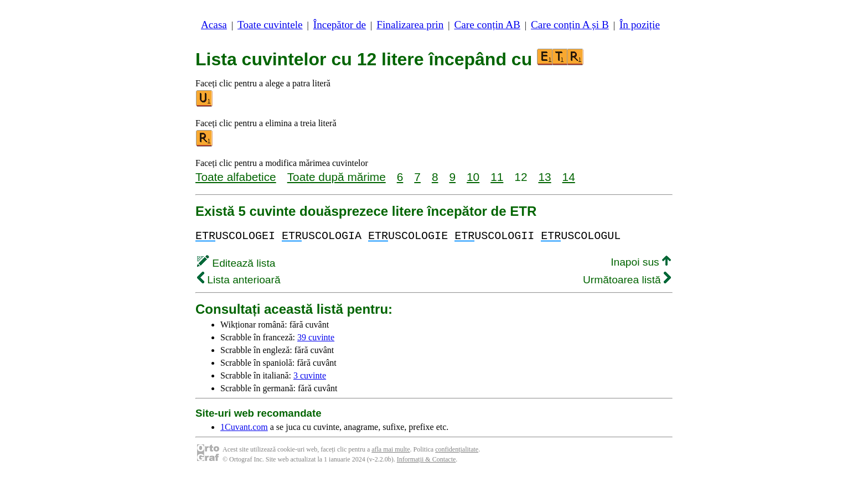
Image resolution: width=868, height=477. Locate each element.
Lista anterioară (239, 280)
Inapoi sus (641, 262)
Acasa (214, 25)
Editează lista (236, 263)
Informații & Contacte (427, 459)
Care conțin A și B (570, 25)
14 (569, 177)
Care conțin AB (487, 25)
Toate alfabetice (236, 177)
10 (473, 177)
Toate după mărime (337, 177)
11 (497, 177)
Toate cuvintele (270, 25)
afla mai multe (391, 449)
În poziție (640, 25)
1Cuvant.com (244, 427)
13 (544, 177)
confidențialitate (457, 449)
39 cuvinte (316, 337)
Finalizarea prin (410, 25)
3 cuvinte (310, 375)
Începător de (340, 25)
